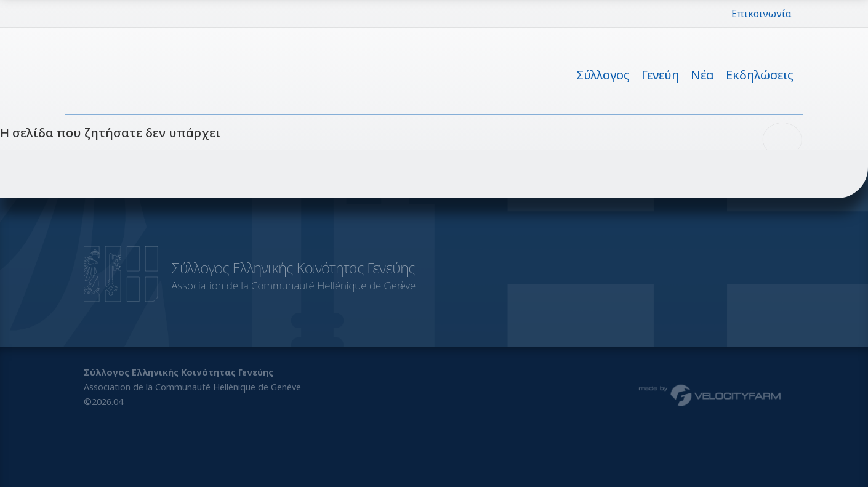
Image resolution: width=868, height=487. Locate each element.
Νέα (702, 75)
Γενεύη (660, 75)
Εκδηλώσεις (760, 75)
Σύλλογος (603, 75)
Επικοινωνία (762, 14)
